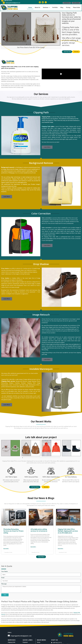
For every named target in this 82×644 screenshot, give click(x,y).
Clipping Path (46, 127)
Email (3, 578)
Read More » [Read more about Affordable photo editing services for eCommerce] (33, 547)
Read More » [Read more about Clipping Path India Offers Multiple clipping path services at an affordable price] (61, 549)
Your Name (4, 572)
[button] (3, 29)
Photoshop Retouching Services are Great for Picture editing (13, 531)
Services (12, 640)
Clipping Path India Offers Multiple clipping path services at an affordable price (68, 531)
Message (4, 584)
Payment (25, 642)
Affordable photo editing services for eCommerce (39, 530)
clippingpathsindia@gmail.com (21, 636)
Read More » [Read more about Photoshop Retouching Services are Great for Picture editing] (6, 549)
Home (39, 642)
